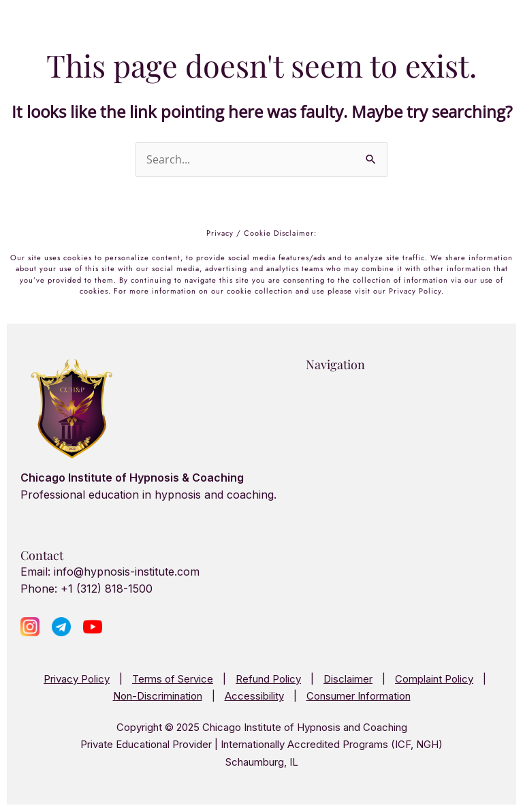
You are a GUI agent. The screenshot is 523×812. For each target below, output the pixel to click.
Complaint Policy (434, 679)
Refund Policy (268, 679)
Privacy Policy (77, 679)
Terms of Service (173, 679)
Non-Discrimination (158, 696)
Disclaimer (348, 679)
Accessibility (254, 696)
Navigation (335, 364)
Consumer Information (359, 696)
